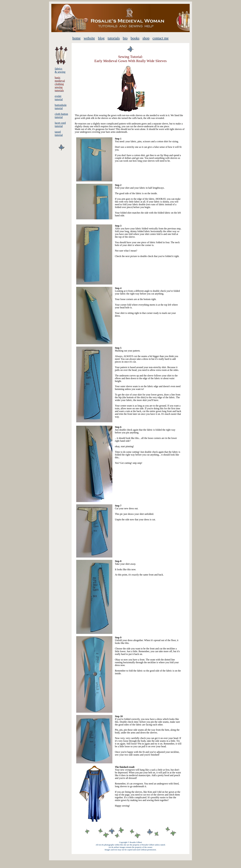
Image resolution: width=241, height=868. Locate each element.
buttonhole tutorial (61, 107)
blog (101, 38)
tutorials (114, 38)
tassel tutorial (59, 133)
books (135, 38)
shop (146, 38)
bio (125, 38)
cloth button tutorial (61, 116)
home (76, 38)
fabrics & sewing (60, 70)
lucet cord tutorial (60, 125)
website (89, 38)
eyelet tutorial (59, 98)
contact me (161, 38)
